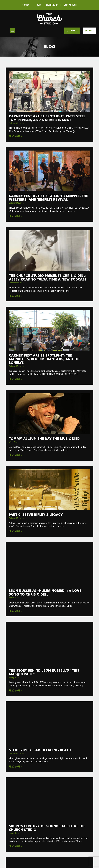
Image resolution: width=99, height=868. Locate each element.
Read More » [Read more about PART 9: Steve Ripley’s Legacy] (16, 531)
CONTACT (27, 5)
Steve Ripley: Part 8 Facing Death (40, 750)
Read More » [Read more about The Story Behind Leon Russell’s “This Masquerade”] (16, 691)
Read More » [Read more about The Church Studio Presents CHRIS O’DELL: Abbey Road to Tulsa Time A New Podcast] (16, 296)
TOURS (38, 5)
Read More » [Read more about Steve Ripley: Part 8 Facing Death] (16, 767)
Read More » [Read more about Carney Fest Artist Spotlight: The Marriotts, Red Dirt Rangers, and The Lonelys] (16, 379)
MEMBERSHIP (52, 5)
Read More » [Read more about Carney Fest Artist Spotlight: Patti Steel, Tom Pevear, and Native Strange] (16, 137)
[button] (12, 31)
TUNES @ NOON (70, 5)
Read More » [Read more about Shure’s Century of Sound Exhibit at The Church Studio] (16, 846)
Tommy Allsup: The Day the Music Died (44, 439)
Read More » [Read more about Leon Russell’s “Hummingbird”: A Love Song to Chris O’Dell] (16, 611)
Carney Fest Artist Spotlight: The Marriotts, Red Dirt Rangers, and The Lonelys (45, 359)
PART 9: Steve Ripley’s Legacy (36, 515)
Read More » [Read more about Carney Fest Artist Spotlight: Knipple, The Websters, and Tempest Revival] (16, 216)
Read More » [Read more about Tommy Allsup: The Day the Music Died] (16, 455)
